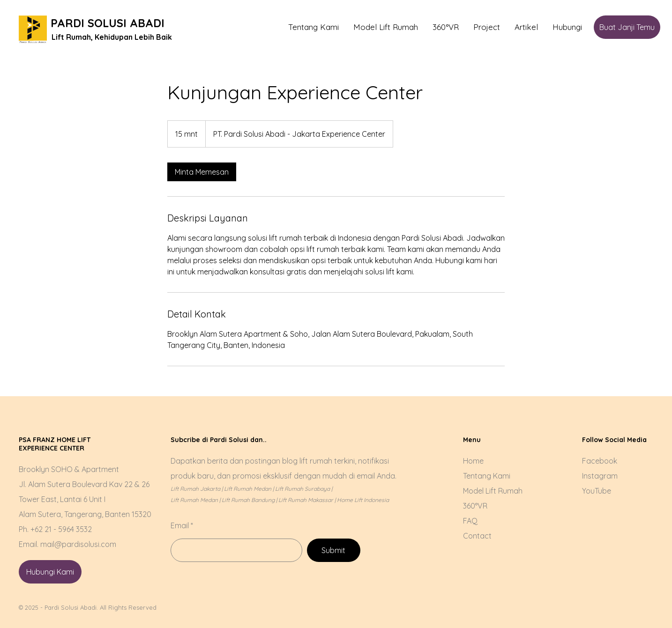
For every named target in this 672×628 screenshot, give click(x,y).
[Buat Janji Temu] (627, 27)
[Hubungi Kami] (50, 572)
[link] (202, 172)
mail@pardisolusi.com (78, 544)
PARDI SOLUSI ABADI (108, 23)
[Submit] (334, 550)
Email (180, 525)
